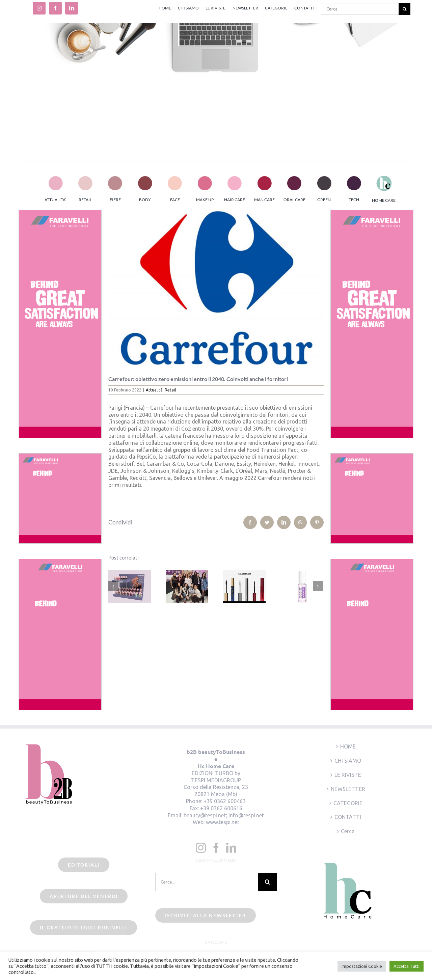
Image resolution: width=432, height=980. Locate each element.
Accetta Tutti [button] (407, 966)
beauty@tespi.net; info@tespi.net (224, 815)
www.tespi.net (223, 822)
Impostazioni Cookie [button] (362, 966)
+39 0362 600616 (221, 808)
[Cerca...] (360, 9)
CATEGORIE (348, 803)
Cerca (348, 831)
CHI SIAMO (348, 761)
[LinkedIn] (231, 848)
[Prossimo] (318, 586)
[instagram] (39, 8)
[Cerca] (404, 9)
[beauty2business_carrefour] (216, 288)
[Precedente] (113, 586)
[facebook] (55, 8)
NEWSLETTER (348, 789)
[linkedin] (72, 8)
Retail (170, 390)
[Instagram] (201, 848)
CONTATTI (348, 817)
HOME (348, 746)
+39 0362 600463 (225, 801)
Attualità (154, 390)
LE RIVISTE (348, 775)
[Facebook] (216, 848)
